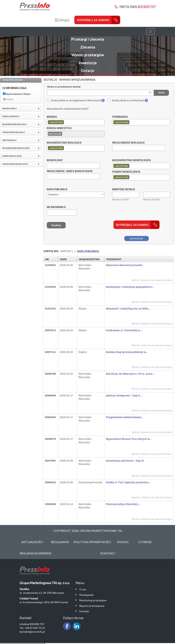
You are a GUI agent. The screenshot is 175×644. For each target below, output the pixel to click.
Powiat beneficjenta (126, 172)
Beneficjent (55, 160)
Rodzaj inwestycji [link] (11, 116)
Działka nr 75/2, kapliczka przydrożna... (128, 482)
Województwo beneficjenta (131, 160)
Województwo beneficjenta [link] (16, 148)
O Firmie (145, 542)
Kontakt (108, 553)
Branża (52, 117)
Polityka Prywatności (92, 542)
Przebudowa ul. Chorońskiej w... (124, 330)
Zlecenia (88, 47)
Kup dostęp (136, 239)
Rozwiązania (86, 595)
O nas (83, 589)
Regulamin (60, 542)
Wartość (66, 251)
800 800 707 (147, 7)
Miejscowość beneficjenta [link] (15, 164)
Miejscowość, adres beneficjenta (70, 171)
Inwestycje (88, 63)
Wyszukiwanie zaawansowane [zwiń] (68, 109)
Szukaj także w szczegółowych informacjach (74, 101)
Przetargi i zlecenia (88, 39)
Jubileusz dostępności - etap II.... (124, 396)
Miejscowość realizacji (128, 143)
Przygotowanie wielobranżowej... (124, 417)
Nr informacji (56, 207)
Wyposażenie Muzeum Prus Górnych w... (129, 439)
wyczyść (10, 99)
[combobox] (76, 122)
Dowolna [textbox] (53, 195)
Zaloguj (62, 20)
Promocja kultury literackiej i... (123, 504)
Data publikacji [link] (9, 140)
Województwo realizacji (64, 143)
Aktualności (32, 542)
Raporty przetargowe (92, 606)
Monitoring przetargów (93, 600)
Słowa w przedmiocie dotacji (64, 87)
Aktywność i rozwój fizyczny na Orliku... (128, 309)
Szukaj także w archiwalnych (126, 101)
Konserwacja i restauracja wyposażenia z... (130, 287)
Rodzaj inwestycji (59, 128)
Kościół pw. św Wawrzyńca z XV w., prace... (130, 374)
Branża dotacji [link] (9, 109)
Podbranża (120, 117)
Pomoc (123, 542)
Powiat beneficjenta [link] (12, 156)
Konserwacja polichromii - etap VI (125, 461)
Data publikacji (57, 189)
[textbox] (66, 122)
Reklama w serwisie (36, 553)
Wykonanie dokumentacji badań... (125, 265)
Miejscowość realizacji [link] (14, 132)
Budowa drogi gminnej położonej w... (127, 352)
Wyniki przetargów (88, 55)
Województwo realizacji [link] (14, 124)
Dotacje (87, 70)
